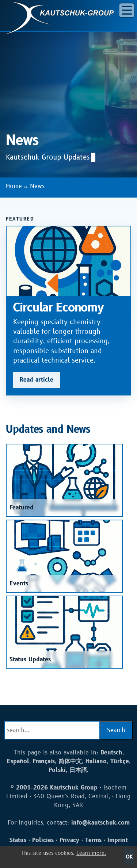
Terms (93, 840)
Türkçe (120, 761)
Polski (57, 770)
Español (18, 761)
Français (44, 761)
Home (14, 186)
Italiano (96, 761)
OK (129, 857)
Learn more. (91, 853)
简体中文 (70, 761)
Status (18, 840)
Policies (43, 840)
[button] (127, 10)
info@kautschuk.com (100, 823)
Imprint (118, 840)
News (37, 186)
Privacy (69, 840)
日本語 (78, 770)
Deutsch (111, 753)
